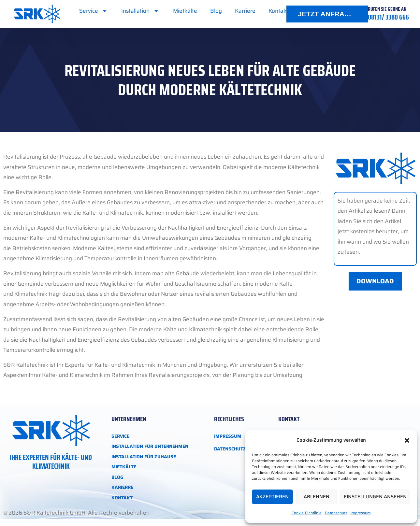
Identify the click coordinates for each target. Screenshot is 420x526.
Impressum (361, 513)
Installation (140, 11)
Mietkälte (185, 11)
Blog (216, 11)
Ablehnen (317, 497)
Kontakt (278, 11)
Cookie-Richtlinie (307, 513)
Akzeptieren (272, 497)
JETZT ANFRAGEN (328, 14)
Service (94, 11)
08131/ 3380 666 (388, 17)
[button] (407, 440)
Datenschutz (336, 513)
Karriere (245, 11)
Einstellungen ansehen (375, 497)
